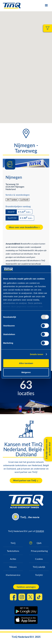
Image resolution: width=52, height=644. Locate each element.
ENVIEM (40, 531)
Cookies (39, 559)
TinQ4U (39, 575)
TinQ (13, 543)
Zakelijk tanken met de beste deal (48, 449)
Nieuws (13, 567)
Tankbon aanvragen (26, 587)
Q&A (39, 543)
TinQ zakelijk (39, 567)
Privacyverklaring (39, 551)
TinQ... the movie (30, 517)
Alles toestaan (26, 363)
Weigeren (26, 372)
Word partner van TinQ (25, 480)
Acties (13, 559)
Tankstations (13, 551)
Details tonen (37, 354)
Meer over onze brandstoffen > (24, 227)
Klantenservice (13, 575)
